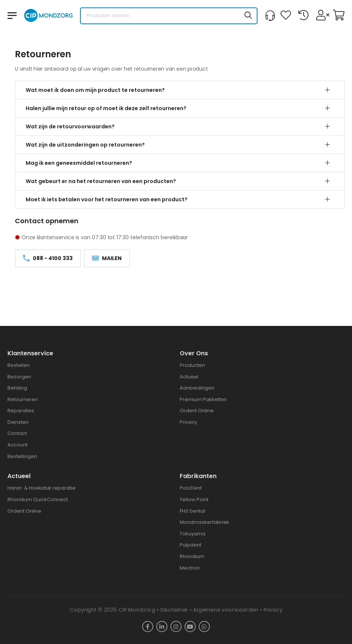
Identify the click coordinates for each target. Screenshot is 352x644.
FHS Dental (192, 511)
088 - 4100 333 (52, 258)
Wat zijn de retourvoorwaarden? (70, 126)
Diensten (18, 422)
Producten (192, 365)
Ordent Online (197, 411)
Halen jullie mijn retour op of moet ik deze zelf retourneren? (106, 108)
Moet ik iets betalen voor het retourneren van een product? (107, 199)
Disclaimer (174, 610)
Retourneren (23, 399)
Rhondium (192, 556)
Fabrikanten (198, 476)
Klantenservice (30, 353)
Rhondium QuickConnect (38, 499)
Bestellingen (22, 456)
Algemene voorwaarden (226, 610)
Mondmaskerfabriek (204, 522)
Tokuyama (193, 534)
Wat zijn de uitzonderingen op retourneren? (85, 145)
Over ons (194, 353)
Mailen (111, 258)
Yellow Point (194, 499)
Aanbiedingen (197, 388)
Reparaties (21, 411)
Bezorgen (19, 377)
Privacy (188, 422)
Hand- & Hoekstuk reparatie (41, 488)
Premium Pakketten (203, 399)
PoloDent (191, 488)
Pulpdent (191, 545)
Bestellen (19, 365)
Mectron (190, 568)
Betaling (17, 388)
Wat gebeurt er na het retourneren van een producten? (101, 181)
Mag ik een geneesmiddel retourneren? (79, 163)
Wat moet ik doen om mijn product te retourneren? (95, 90)
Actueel (189, 377)
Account (17, 445)
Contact (17, 433)
